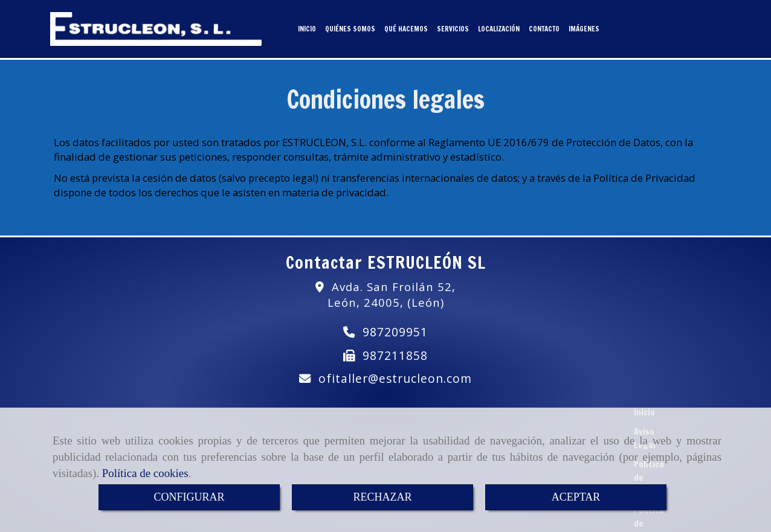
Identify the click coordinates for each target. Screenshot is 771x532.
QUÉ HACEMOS (406, 27)
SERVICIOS (453, 27)
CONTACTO (544, 27)
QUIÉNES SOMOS (350, 27)
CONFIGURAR (189, 497)
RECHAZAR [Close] (382, 497)
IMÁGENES (584, 27)
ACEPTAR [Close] (576, 497)
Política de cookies (145, 473)
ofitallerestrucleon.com (395, 373)
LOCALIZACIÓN (499, 27)
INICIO (307, 27)
